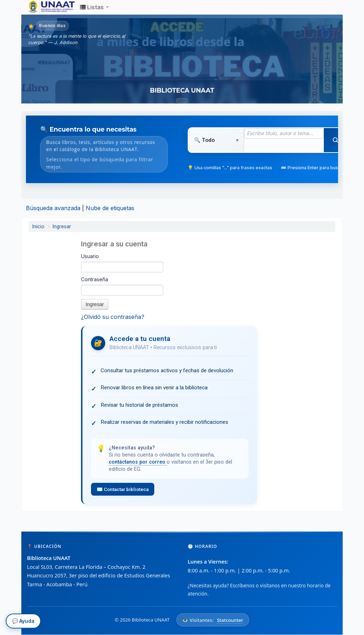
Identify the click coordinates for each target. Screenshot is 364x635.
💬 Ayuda (23, 622)
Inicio (38, 226)
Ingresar (62, 226)
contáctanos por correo (138, 462)
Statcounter (230, 620)
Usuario (90, 256)
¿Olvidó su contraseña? (113, 317)
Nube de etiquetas (110, 208)
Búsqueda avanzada (53, 208)
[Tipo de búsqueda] (216, 140)
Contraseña (95, 279)
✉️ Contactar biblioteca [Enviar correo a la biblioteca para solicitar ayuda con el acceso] (123, 489)
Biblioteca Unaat (46, 7)
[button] (94, 7)
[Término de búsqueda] (284, 133)
